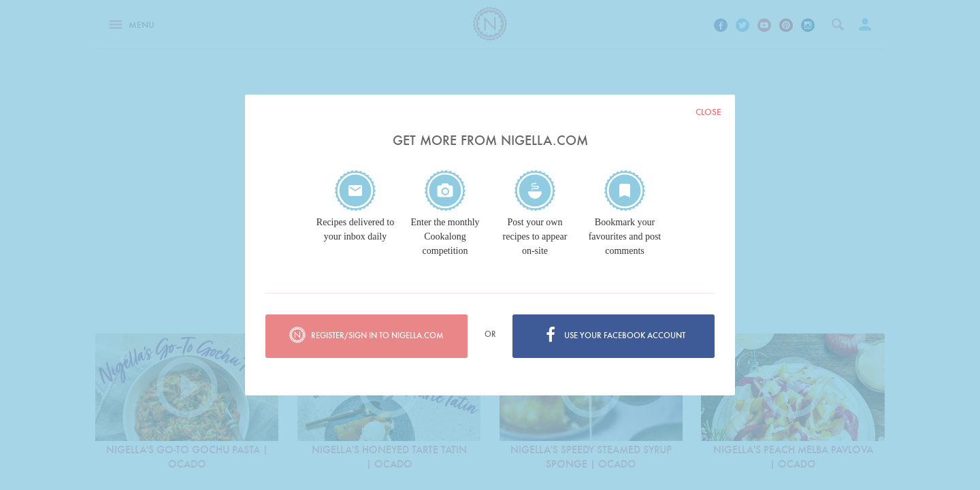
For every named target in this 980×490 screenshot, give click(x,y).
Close (708, 112)
